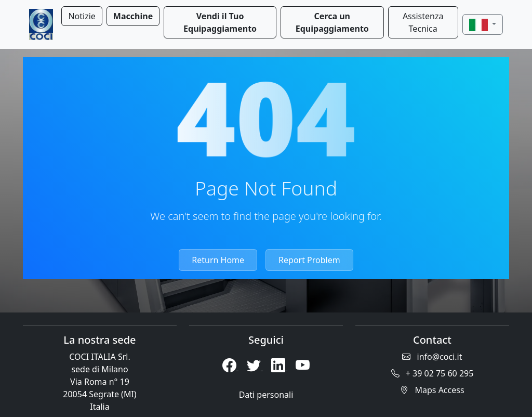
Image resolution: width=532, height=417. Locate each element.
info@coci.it (432, 357)
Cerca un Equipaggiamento (332, 22)
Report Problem (309, 260)
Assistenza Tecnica (423, 22)
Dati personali (266, 395)
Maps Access (432, 390)
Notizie (82, 16)
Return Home (218, 260)
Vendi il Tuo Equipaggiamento (220, 22)
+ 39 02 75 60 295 (433, 373)
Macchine (133, 16)
